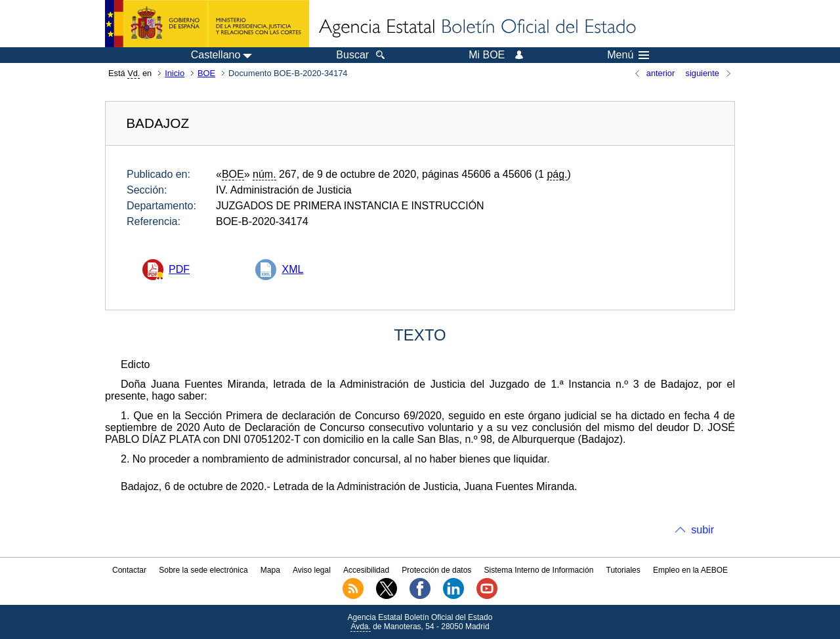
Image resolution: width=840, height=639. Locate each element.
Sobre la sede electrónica (203, 570)
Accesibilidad (366, 570)
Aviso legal (312, 570)
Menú (628, 55)
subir (703, 530)
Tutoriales (623, 570)
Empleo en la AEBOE (690, 570)
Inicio (175, 73)
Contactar (129, 570)
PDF (179, 269)
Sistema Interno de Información (539, 570)
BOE (206, 73)
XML (292, 269)
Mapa (270, 570)
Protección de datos (436, 570)
